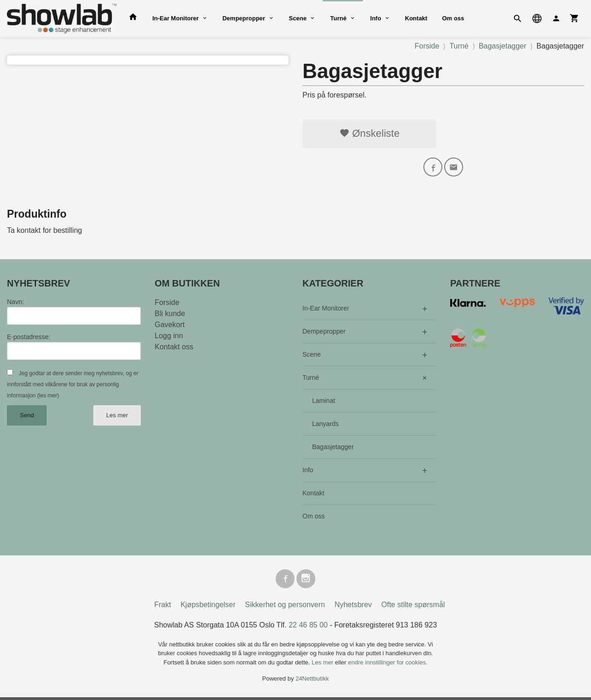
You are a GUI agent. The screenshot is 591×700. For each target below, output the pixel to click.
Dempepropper (244, 18)
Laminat (324, 402)
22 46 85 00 (308, 628)
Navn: (15, 303)
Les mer (117, 417)
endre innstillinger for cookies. (388, 665)
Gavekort (170, 326)
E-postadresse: (29, 338)
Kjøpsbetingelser (208, 607)
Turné (338, 18)
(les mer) (48, 397)
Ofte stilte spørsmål (413, 607)
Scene (298, 18)
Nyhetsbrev (353, 607)
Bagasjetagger (333, 448)
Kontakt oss (174, 348)
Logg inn (169, 337)
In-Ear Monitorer (175, 18)
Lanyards (326, 425)
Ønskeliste (370, 133)
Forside (427, 46)
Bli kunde (170, 315)
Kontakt (416, 18)
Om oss (453, 18)
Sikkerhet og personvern (285, 607)
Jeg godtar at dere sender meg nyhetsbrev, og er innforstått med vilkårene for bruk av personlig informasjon (73, 386)
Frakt (163, 607)
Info (376, 18)
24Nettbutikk (312, 682)
